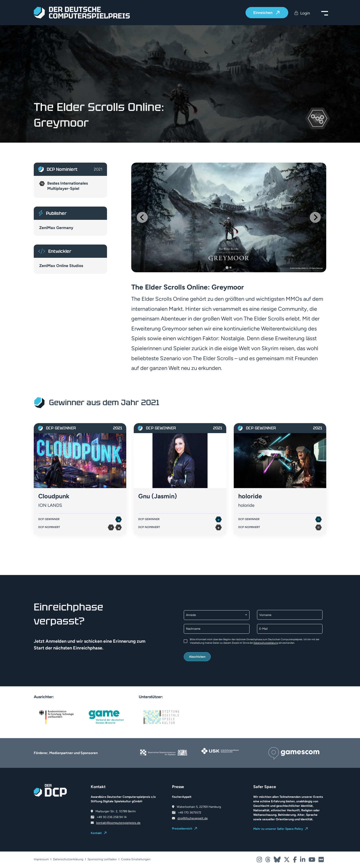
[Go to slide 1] (227, 267)
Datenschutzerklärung (266, 643)
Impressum (41, 859)
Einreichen (263, 13)
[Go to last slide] (142, 217)
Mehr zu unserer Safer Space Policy (278, 829)
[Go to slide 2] (230, 268)
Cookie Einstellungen (136, 859)
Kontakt (96, 833)
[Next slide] (315, 217)
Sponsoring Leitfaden (102, 859)
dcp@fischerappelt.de (193, 818)
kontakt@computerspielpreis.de (118, 823)
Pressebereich (182, 829)
